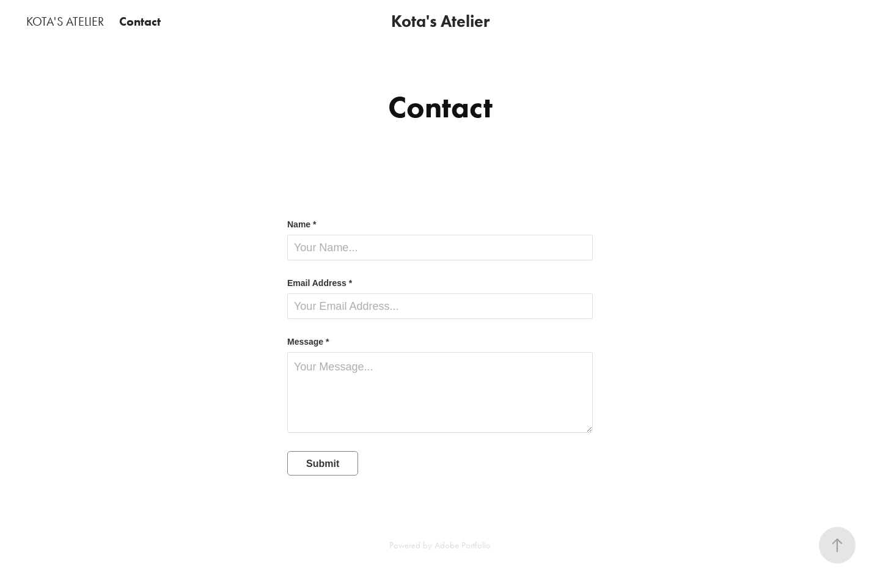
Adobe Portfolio (463, 545)
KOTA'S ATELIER (65, 21)
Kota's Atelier (440, 21)
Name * (302, 224)
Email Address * (320, 283)
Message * (308, 342)
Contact (140, 21)
